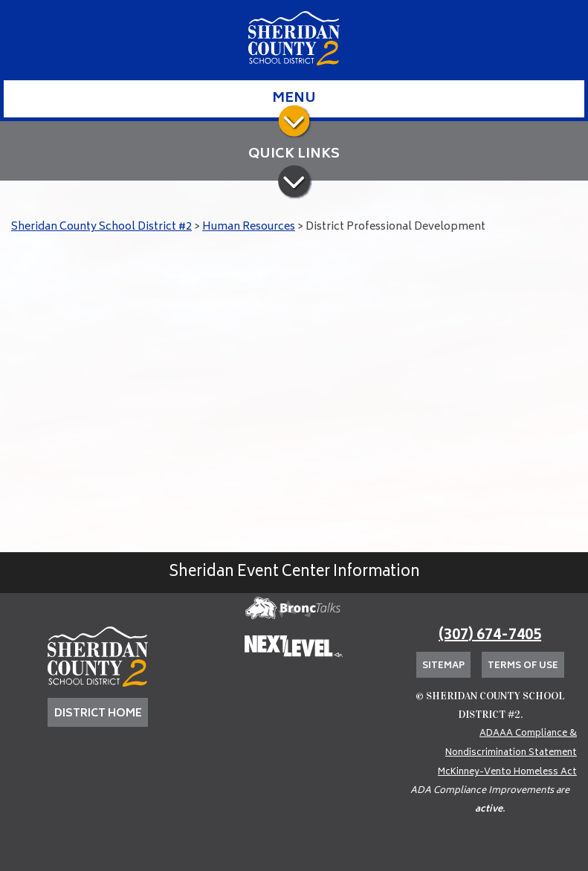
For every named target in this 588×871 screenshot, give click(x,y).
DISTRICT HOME (98, 714)
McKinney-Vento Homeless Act (507, 773)
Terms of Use (523, 666)
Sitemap (443, 666)
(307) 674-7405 (490, 636)
